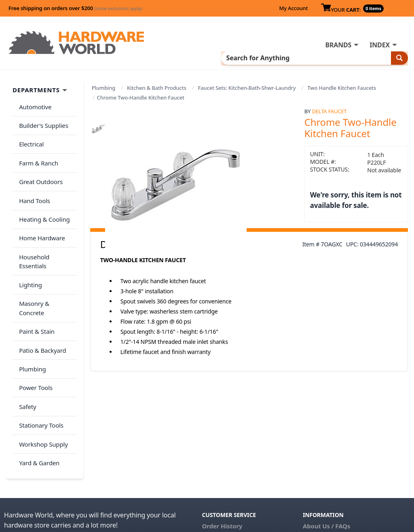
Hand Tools (33, 184)
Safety (26, 344)
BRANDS (338, 45)
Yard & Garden (38, 392)
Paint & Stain (35, 280)
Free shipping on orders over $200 (75, 8)
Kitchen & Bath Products (157, 87)
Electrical (30, 136)
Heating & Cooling (43, 200)
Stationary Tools (40, 360)
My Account (293, 8)
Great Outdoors (39, 168)
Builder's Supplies (42, 120)
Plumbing (103, 87)
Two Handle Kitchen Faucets (342, 87)
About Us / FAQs (326, 454)
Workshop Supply (42, 376)
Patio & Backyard (41, 296)
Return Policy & (325, 465)
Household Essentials (47, 232)
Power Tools (34, 328)
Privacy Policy (370, 465)
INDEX (380, 45)
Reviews (315, 476)
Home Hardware (40, 216)
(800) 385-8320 (222, 487)
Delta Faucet (329, 110)
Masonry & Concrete (46, 264)
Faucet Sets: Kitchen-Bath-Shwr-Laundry (247, 87)
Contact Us (218, 476)
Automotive (34, 104)
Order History (222, 454)
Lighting (29, 248)
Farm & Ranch (37, 152)
